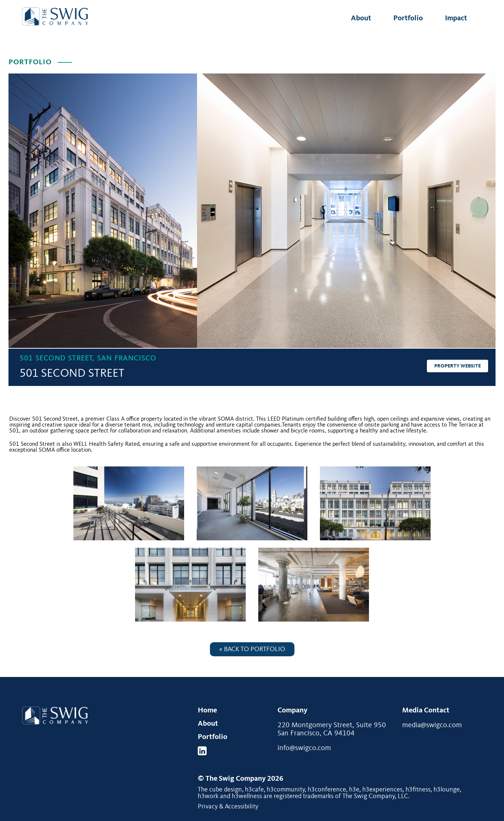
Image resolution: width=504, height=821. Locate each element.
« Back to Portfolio (252, 649)
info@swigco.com (304, 748)
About (361, 18)
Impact (456, 18)
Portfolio (408, 18)
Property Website (458, 366)
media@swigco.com (432, 725)
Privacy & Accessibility (228, 807)
